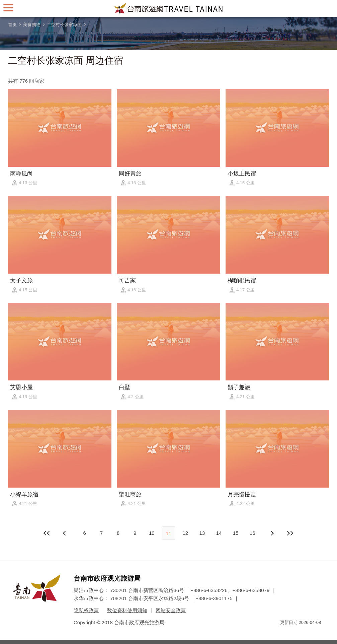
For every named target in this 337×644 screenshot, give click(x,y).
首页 (12, 25)
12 (185, 533)
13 (202, 533)
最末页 (290, 533)
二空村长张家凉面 (64, 25)
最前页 (47, 533)
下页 (65, 533)
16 (252, 533)
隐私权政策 (86, 610)
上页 (272, 533)
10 (152, 533)
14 (219, 533)
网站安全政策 (171, 610)
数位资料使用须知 (127, 610)
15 (236, 533)
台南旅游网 (169, 8)
